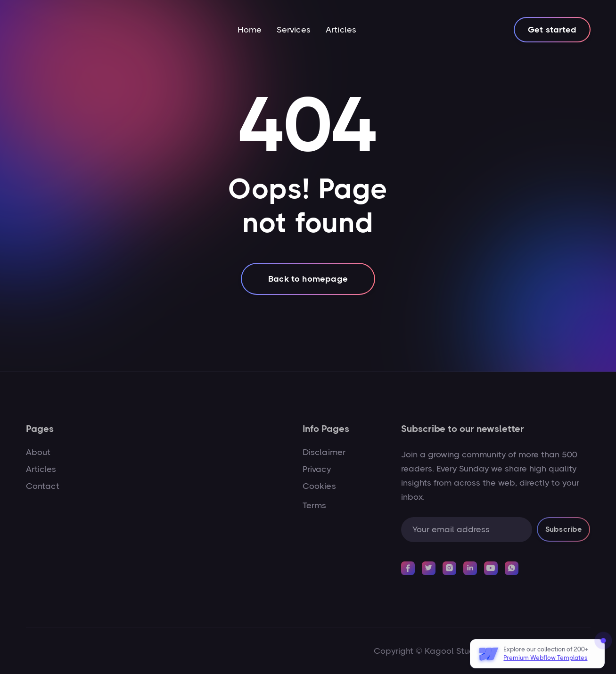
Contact (43, 486)
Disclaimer (324, 452)
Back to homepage (308, 279)
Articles (341, 30)
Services (293, 30)
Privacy (317, 469)
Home (250, 30)
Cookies (319, 486)
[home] (61, 30)
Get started (552, 30)
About (38, 452)
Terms (315, 505)
